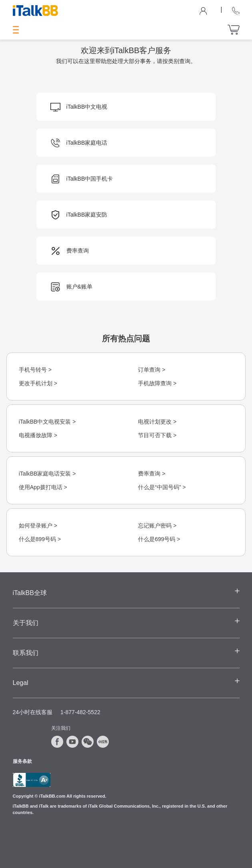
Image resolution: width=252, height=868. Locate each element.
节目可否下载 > (157, 435)
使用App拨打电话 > (43, 487)
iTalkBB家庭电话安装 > (47, 474)
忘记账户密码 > (157, 526)
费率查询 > (152, 474)
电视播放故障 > (38, 435)
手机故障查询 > (157, 383)
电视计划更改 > (157, 422)
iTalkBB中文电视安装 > (47, 422)
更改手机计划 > (38, 383)
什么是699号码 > (159, 539)
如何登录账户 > (38, 526)
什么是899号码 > (40, 539)
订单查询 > (152, 370)
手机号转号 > (35, 370)
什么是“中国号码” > (162, 487)
